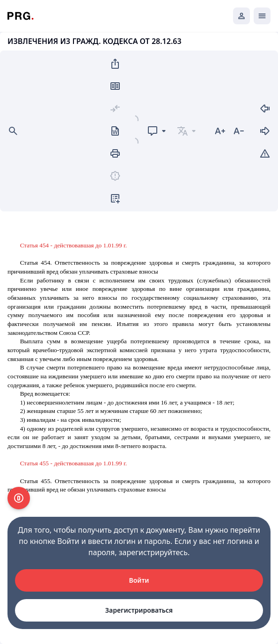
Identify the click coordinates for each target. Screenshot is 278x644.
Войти (139, 580)
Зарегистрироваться (139, 610)
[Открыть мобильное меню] (262, 16)
